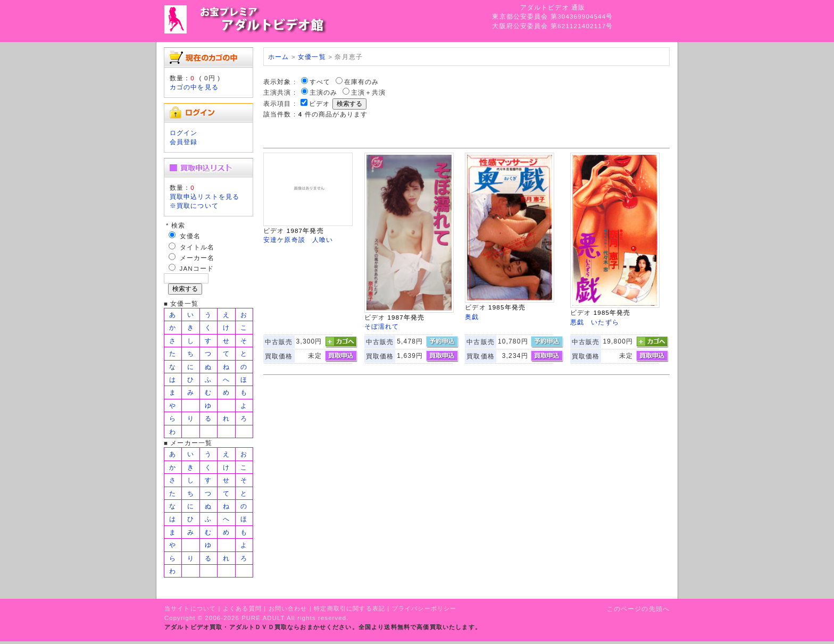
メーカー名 (197, 258)
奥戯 (472, 317)
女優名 (190, 236)
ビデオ (319, 103)
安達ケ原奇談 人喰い (298, 240)
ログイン (184, 133)
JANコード (197, 268)
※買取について (194, 206)
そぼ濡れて (382, 326)
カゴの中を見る (194, 87)
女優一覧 (312, 57)
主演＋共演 (369, 92)
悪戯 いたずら (595, 322)
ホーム (278, 57)
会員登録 (184, 142)
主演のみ (324, 92)
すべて (320, 82)
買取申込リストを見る (205, 196)
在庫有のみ (362, 82)
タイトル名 (197, 247)
